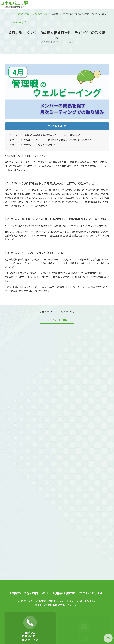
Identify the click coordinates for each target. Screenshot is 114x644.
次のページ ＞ (68, 312)
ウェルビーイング (40, 14)
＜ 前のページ (46, 312)
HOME (9, 14)
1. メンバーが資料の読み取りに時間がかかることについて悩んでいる (45, 135)
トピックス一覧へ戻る (57, 321)
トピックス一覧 (22, 14)
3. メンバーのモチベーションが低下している (33, 145)
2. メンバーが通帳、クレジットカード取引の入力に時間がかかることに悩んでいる (51, 140)
